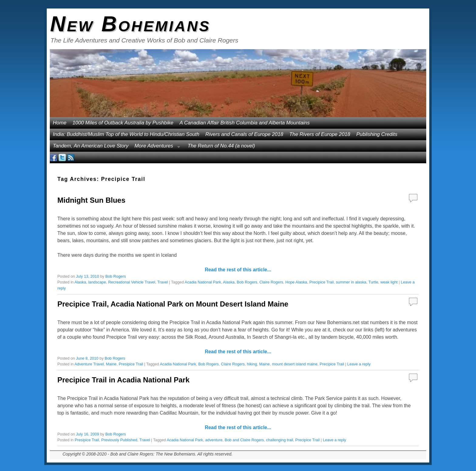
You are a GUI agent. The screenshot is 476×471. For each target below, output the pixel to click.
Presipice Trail (131, 364)
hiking (252, 364)
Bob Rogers (116, 276)
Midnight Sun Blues (91, 200)
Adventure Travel (89, 364)
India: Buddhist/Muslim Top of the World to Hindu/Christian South (126, 134)
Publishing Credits (377, 134)
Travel (163, 282)
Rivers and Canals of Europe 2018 (245, 134)
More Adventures (156, 147)
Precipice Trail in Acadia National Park (123, 380)
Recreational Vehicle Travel (132, 282)
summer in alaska (351, 282)
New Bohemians (130, 24)
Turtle (373, 282)
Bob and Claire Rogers (244, 440)
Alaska (80, 282)
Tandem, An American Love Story (91, 146)
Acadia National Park (203, 282)
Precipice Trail (321, 282)
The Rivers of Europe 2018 (320, 134)
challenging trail (280, 440)
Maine (111, 364)
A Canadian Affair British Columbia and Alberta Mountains (245, 123)
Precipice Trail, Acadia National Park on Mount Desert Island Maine (173, 304)
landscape (97, 282)
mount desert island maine (295, 364)
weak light (389, 282)
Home (60, 123)
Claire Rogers (271, 282)
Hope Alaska (296, 282)
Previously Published (119, 440)
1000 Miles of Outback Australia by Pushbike (123, 123)
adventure (214, 440)
